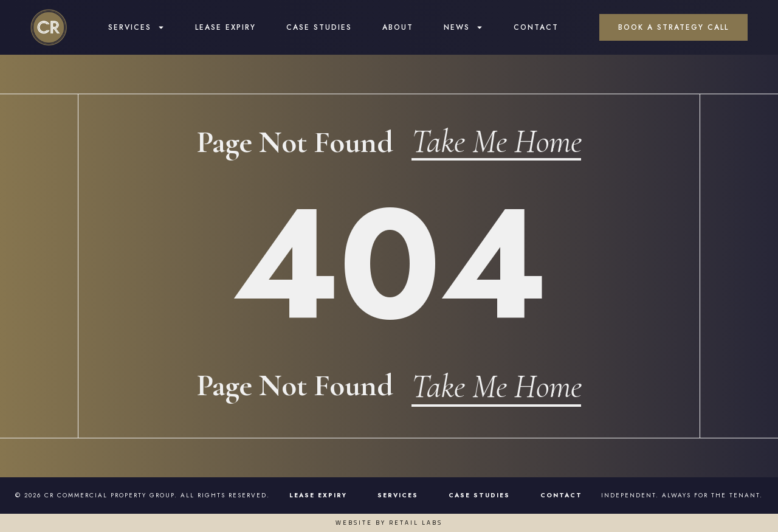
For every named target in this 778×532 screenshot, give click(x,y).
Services (136, 28)
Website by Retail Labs (389, 523)
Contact (536, 28)
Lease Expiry (225, 28)
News (463, 28)
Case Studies (319, 28)
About (398, 28)
